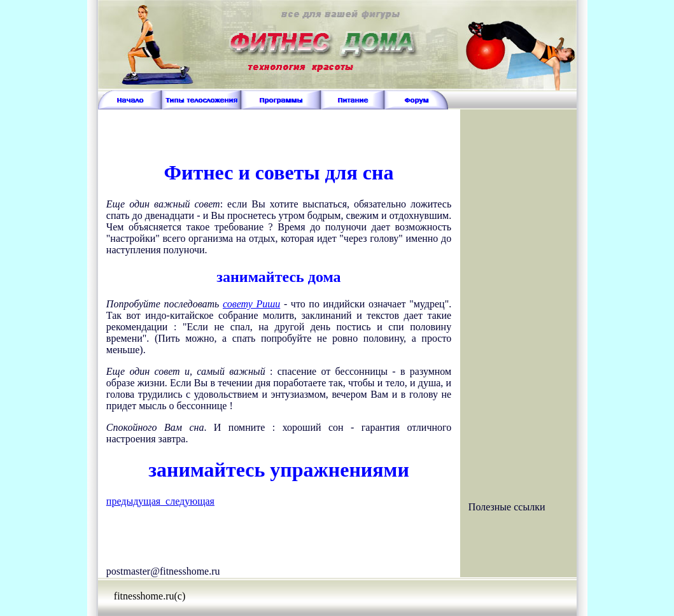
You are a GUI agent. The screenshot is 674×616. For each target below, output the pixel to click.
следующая (187, 501)
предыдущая (133, 501)
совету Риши (251, 304)
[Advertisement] (279, 129)
